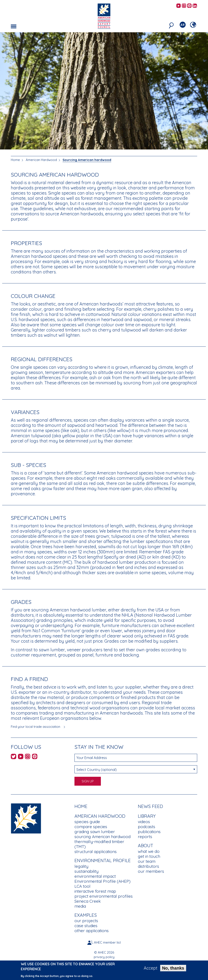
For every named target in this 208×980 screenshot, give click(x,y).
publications (149, 832)
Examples (86, 915)
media (80, 906)
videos (144, 822)
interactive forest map (95, 891)
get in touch (149, 856)
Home (15, 160)
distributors (148, 866)
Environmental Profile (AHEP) (102, 881)
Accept (151, 969)
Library (147, 816)
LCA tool (82, 886)
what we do (149, 851)
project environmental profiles (104, 896)
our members (151, 871)
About (146, 845)
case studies (86, 926)
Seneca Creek (88, 901)
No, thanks (173, 969)
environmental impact (95, 876)
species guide (87, 822)
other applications (92, 931)
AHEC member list (107, 942)
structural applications (96, 852)
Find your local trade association (35, 727)
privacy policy (104, 957)
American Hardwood (41, 160)
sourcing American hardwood (102, 837)
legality (81, 866)
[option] (104, 91)
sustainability (86, 871)
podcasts (147, 827)
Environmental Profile (103, 860)
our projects (86, 921)
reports (145, 837)
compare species (91, 827)
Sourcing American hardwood (87, 160)
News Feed (150, 806)
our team (147, 861)
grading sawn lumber (95, 832)
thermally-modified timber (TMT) (99, 844)
